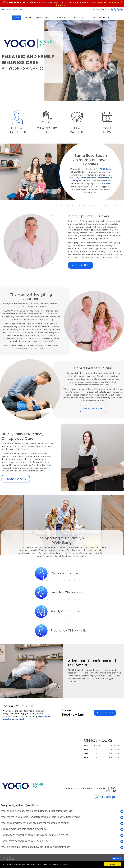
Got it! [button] (113, 864)
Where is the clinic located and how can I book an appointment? (35, 847)
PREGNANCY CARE (16, 479)
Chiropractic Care (61, 18)
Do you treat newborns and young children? (24, 841)
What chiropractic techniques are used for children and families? (36, 823)
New (77, 131)
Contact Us (105, 18)
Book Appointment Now (12, 9)
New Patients (79, 18)
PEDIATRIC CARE (93, 409)
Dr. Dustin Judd (42, 18)
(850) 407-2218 (104, 9)
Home (17, 18)
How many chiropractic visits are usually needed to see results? (35, 835)
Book (107, 131)
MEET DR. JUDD (81, 265)
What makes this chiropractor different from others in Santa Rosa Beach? (40, 817)
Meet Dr (17, 131)
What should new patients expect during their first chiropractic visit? (38, 811)
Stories (92, 18)
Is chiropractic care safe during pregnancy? (24, 829)
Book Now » (105, 713)
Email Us (117, 858)
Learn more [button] (66, 864)
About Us (27, 18)
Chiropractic (47, 131)
